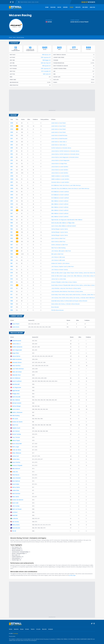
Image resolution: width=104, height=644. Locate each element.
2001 (12, 201)
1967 (12, 307)
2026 (12, 123)
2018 (12, 148)
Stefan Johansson (56, 245)
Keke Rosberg (62, 248)
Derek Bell (54, 301)
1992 (12, 229)
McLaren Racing (20, 37)
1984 (12, 254)
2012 (12, 167)
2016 (12, 154)
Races (59, 7)
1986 (12, 248)
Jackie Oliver (90, 295)
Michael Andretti (72, 226)
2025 (12, 126)
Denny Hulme (79, 285)
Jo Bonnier (84, 295)
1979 (12, 270)
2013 (12, 163)
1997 (12, 213)
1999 (12, 207)
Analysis (92, 7)
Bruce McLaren (83, 301)
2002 (12, 198)
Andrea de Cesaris (56, 263)
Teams (71, 7)
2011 (11, 170)
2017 (12, 151)
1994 (12, 223)
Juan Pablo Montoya (75, 185)
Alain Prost (63, 238)
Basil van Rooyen (74, 301)
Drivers (65, 7)
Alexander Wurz (55, 188)
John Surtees (55, 298)
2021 (12, 139)
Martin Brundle (55, 223)
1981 (11, 263)
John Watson (55, 251)
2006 (12, 185)
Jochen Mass (86, 276)
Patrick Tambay (64, 270)
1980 (12, 266)
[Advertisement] (53, 100)
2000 (12, 204)
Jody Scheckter (55, 288)
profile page (72, 575)
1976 (12, 279)
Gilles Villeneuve (78, 276)
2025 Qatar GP (47, 74)
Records (85, 7)
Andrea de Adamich (18, 500)
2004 (12, 192)
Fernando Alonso (67, 148)
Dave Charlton (73, 282)
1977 (12, 276)
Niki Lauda (61, 251)
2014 (12, 160)
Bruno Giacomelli (95, 273)
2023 (12, 132)
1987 (12, 245)
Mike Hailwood (72, 285)
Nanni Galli (89, 298)
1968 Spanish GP (46, 66)
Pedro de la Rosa (64, 185)
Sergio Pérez (64, 163)
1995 (12, 220)
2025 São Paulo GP (46, 63)
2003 (12, 195)
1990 (12, 235)
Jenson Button (55, 151)
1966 (12, 310)
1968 (12, 304)
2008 (12, 179)
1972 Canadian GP (46, 71)
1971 (11, 295)
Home (47, 7)
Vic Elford (67, 301)
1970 (12, 298)
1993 (12, 226)
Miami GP (85, 2)
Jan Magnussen (63, 220)
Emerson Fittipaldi (56, 282)
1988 (12, 242)
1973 (12, 288)
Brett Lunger (63, 273)
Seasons (53, 7)
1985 (12, 251)
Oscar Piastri (84, 22)
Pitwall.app (15, 634)
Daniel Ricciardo (63, 135)
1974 (12, 285)
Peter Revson (69, 288)
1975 (12, 282)
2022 (12, 135)
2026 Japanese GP (46, 57)
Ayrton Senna (55, 226)
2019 (12, 145)
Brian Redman (64, 291)
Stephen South (63, 266)
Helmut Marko (16, 487)
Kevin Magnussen (64, 157)
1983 (12, 257)
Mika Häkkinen (55, 201)
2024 (12, 129)
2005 (12, 188)
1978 (12, 273)
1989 (12, 238)
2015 (12, 157)
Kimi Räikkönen (55, 185)
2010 (12, 173)
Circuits (78, 7)
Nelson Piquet (71, 273)
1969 (12, 301)
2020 (12, 142)
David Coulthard (65, 192)
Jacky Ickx (63, 288)
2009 (12, 176)
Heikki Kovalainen (56, 176)
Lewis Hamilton (64, 167)
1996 (12, 217)
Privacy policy (12, 636)
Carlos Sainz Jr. (63, 142)
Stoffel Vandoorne (56, 148)
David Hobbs (55, 285)
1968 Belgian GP (47, 60)
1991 (11, 232)
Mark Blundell (71, 220)
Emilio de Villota (55, 273)
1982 (12, 260)
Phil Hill (53, 310)
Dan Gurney (76, 298)
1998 (12, 210)
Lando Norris (74, 22)
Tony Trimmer (16, 437)
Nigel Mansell (55, 220)
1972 (12, 291)
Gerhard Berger (55, 229)
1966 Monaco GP (46, 55)
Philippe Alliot (71, 223)
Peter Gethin (62, 295)
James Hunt (86, 273)
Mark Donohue (77, 295)
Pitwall (10, 37)
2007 (12, 182)
